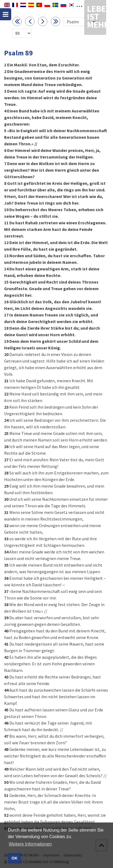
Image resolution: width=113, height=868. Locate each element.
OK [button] (15, 858)
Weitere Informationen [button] (30, 844)
